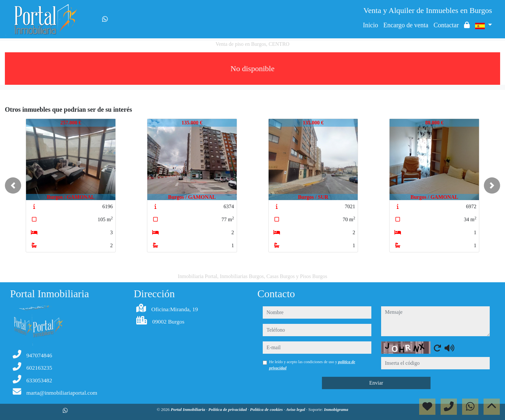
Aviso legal (296, 409)
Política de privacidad (228, 409)
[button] (13, 185)
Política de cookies (267, 409)
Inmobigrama (336, 409)
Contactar (446, 25)
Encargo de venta (406, 25)
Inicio (371, 25)
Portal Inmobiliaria (188, 409)
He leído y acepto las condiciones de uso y (312, 365)
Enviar (376, 383)
